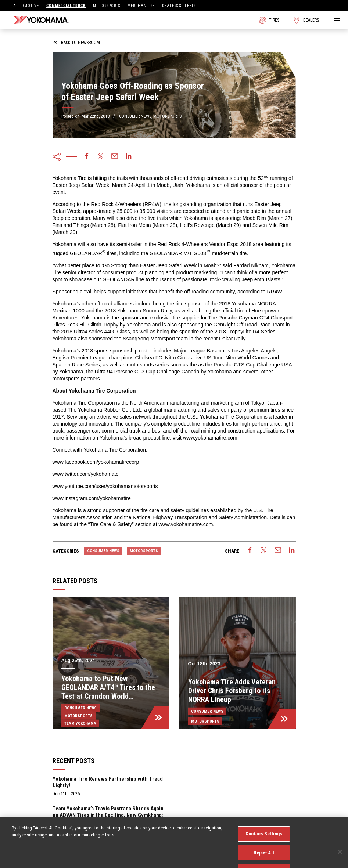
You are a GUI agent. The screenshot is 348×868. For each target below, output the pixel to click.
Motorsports (107, 6)
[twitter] (101, 157)
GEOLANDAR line (123, 279)
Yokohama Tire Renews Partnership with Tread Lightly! (108, 782)
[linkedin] (129, 157)
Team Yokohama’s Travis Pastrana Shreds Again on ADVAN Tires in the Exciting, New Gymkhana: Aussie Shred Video (108, 815)
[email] (115, 157)
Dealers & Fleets (179, 6)
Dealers (306, 20)
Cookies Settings (264, 844)
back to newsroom (77, 43)
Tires (269, 20)
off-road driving (188, 178)
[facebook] (87, 157)
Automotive (26, 6)
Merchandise (141, 6)
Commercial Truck (66, 6)
